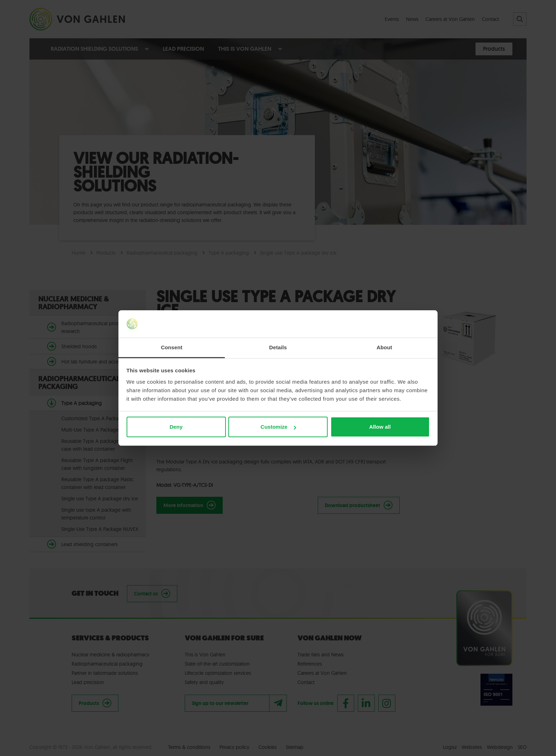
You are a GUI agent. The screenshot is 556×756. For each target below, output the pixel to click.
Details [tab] (278, 347)
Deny (176, 427)
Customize (278, 427)
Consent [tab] (172, 347)
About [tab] (384, 347)
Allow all (380, 427)
